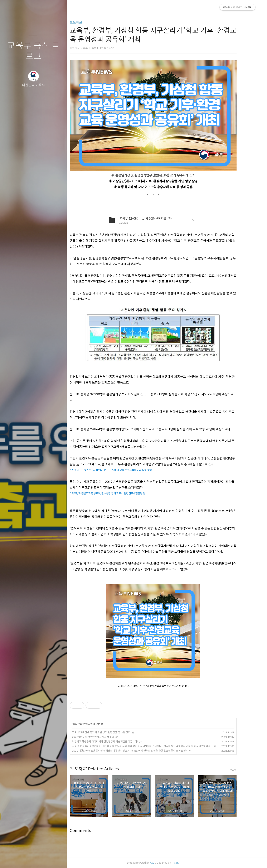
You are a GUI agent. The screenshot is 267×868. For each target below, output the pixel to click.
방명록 (25, 859)
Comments (91, 831)
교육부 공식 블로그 (33, 51)
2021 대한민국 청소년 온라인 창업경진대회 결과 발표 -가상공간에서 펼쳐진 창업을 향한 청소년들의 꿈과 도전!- (141, 751)
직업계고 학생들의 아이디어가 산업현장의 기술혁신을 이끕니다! (116, 741)
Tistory (186, 863)
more (244, 770)
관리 (58, 859)
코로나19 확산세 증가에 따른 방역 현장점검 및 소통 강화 (112, 732)
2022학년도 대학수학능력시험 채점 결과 (104, 737)
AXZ (163, 863)
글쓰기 (9, 859)
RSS (42, 859)
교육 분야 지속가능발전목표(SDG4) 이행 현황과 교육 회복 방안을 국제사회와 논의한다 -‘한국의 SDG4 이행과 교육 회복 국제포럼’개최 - (153, 746)
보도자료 (87, 22)
